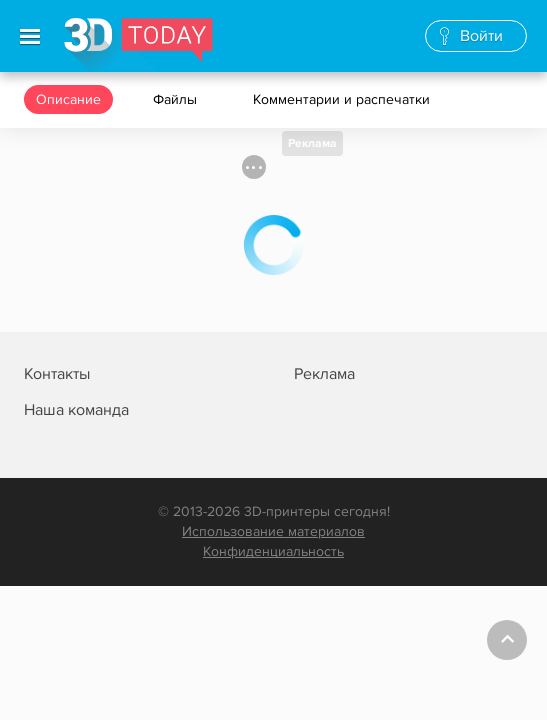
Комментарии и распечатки (343, 99)
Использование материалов (273, 531)
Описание (68, 99)
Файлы (177, 99)
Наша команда (76, 410)
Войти (481, 36)
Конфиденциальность (273, 551)
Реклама (312, 143)
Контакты (57, 374)
